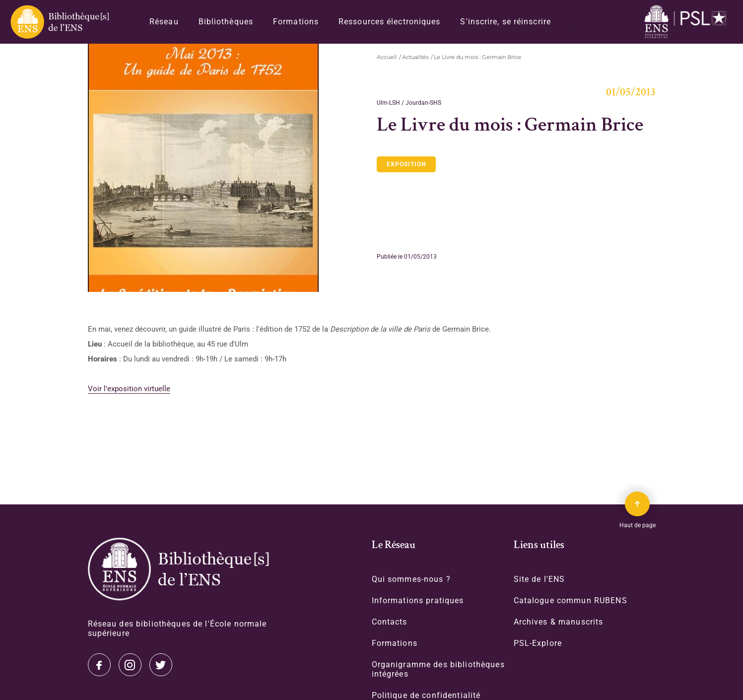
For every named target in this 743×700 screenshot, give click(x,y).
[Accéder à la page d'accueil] (178, 569)
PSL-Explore (538, 643)
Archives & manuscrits (559, 622)
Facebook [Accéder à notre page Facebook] (161, 665)
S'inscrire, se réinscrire (506, 22)
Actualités (415, 57)
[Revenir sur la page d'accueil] (59, 22)
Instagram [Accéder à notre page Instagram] (130, 665)
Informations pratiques (418, 600)
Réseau (164, 22)
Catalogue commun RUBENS (571, 600)
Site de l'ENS (540, 579)
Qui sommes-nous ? (411, 579)
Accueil (387, 57)
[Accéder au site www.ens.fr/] (687, 22)
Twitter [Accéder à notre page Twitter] (99, 665)
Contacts (390, 622)
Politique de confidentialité (426, 695)
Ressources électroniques (389, 22)
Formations (296, 22)
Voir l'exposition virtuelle (129, 389)
